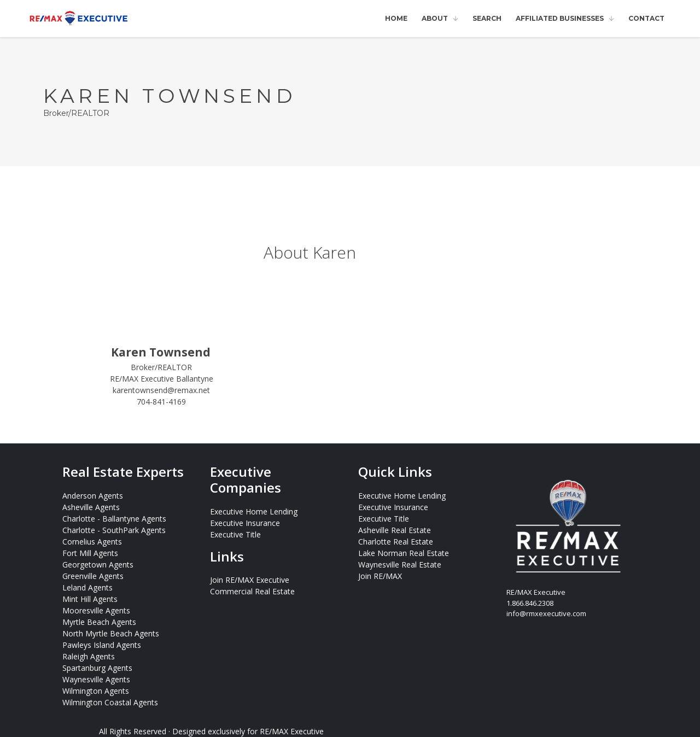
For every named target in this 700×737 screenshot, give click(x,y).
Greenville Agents (93, 576)
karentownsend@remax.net (161, 390)
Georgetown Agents (98, 565)
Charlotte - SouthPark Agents (114, 530)
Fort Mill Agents (90, 553)
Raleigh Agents (89, 656)
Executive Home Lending (254, 511)
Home (396, 18)
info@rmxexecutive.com (546, 613)
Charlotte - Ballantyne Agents (114, 519)
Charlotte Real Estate (396, 542)
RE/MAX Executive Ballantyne (162, 379)
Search (487, 18)
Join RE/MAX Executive (250, 580)
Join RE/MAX (380, 576)
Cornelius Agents (92, 542)
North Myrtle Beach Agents (111, 633)
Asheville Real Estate (395, 530)
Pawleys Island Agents (102, 645)
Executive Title (235, 534)
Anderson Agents (93, 496)
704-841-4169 (161, 402)
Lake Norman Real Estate (404, 553)
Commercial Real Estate (252, 591)
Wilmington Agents (96, 691)
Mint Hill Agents (90, 599)
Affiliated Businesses (560, 18)
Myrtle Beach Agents (99, 622)
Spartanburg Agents (97, 668)
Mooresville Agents (96, 610)
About (435, 18)
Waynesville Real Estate (400, 565)
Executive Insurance (245, 523)
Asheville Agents (91, 507)
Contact (646, 18)
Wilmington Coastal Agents (110, 702)
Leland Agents (87, 587)
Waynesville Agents (96, 679)
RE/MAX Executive (292, 731)
